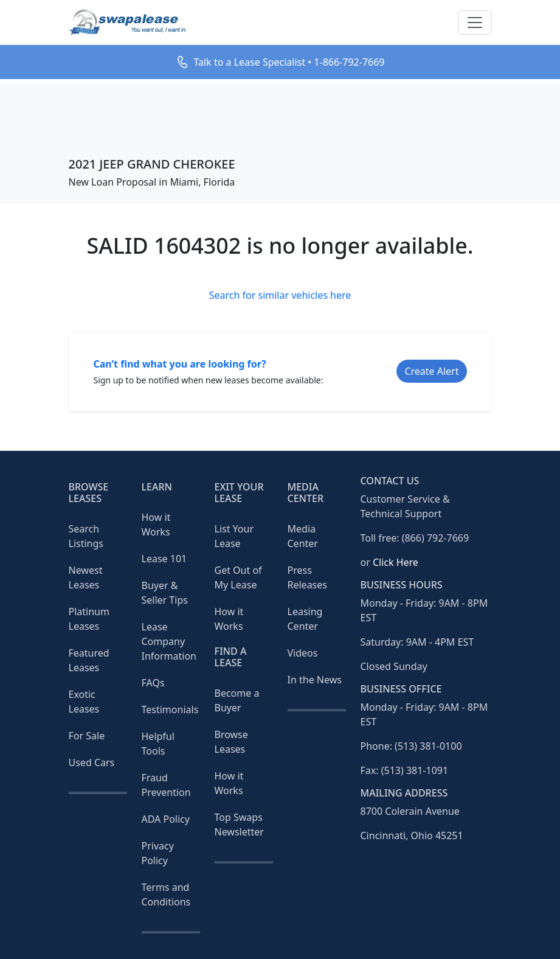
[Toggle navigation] (475, 23)
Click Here (396, 562)
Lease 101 (164, 559)
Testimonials (170, 710)
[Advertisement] (280, 111)
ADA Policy (166, 819)
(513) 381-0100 (428, 746)
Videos (303, 653)
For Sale (87, 736)
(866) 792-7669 (435, 538)
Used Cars (92, 762)
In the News (315, 680)
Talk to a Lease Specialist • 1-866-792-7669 (289, 62)
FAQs (153, 683)
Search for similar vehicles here (280, 295)
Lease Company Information (169, 641)
